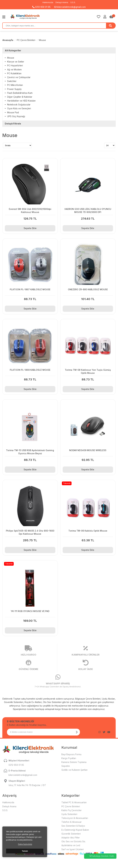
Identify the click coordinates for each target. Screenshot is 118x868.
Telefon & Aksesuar (72, 822)
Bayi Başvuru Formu (71, 754)
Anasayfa (8, 40)
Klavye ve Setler (16, 62)
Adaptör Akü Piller (71, 838)
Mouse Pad (13, 112)
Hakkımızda (48, 2)
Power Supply (14, 89)
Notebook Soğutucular (19, 105)
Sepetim (66, 766)
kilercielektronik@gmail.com (70, 7)
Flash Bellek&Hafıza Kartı (20, 93)
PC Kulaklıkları (14, 73)
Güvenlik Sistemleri (71, 834)
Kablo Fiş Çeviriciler (72, 810)
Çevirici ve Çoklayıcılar (19, 77)
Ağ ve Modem (14, 70)
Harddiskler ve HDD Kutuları (21, 101)
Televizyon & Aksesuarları (75, 818)
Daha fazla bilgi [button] (25, 844)
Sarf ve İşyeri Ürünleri (73, 849)
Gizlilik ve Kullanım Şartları (74, 770)
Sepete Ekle (30, 228)
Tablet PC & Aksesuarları (74, 802)
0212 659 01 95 (41, 7)
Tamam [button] (25, 851)
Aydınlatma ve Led (71, 845)
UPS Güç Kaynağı (16, 116)
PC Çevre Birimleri (26, 40)
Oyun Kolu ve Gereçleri (19, 108)
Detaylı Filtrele (13, 124)
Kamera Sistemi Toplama (74, 762)
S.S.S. (73, 2)
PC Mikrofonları (15, 85)
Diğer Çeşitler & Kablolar (20, 97)
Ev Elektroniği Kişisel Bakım (75, 830)
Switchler (12, 81)
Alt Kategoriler (13, 50)
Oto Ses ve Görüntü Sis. (74, 841)
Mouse (42, 40)
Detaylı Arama (62, 2)
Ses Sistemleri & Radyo (73, 826)
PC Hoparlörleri (15, 65)
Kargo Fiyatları (69, 758)
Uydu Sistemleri (69, 814)
